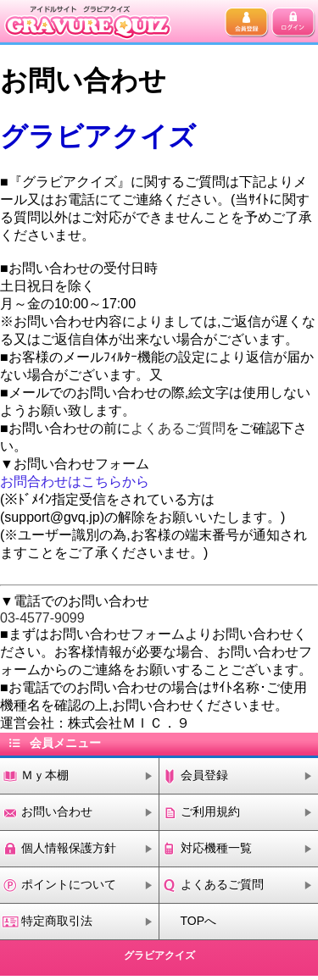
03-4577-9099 (42, 618)
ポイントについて (69, 884)
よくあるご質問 (178, 428)
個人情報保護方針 (69, 848)
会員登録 (204, 775)
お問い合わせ (57, 811)
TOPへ (199, 921)
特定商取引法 (57, 921)
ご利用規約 (210, 811)
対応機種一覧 (216, 848)
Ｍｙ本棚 (45, 775)
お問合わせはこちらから (75, 482)
